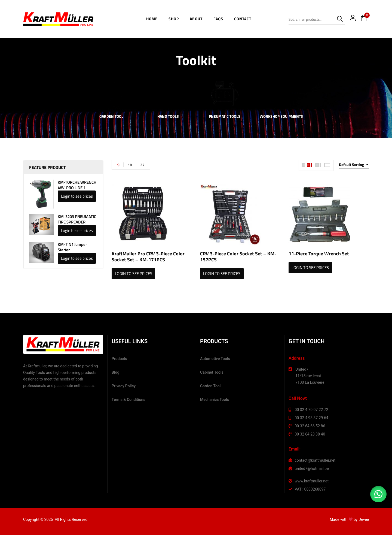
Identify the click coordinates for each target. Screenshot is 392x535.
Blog (115, 372)
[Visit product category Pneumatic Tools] (225, 93)
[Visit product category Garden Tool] (111, 93)
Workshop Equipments (281, 117)
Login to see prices (77, 196)
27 (142, 165)
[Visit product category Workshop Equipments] (281, 93)
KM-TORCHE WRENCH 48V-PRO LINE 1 (77, 185)
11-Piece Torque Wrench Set (319, 254)
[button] (378, 494)
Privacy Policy (124, 386)
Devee (364, 519)
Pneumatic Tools (225, 117)
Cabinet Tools (212, 372)
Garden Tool (111, 117)
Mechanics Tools (215, 400)
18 (130, 165)
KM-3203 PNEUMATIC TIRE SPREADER (77, 219)
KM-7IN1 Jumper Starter (72, 247)
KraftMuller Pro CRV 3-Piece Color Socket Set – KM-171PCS (148, 257)
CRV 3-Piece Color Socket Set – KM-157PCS (238, 257)
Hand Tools (168, 117)
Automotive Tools (215, 359)
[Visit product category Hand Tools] (168, 93)
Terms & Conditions (128, 400)
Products (119, 359)
